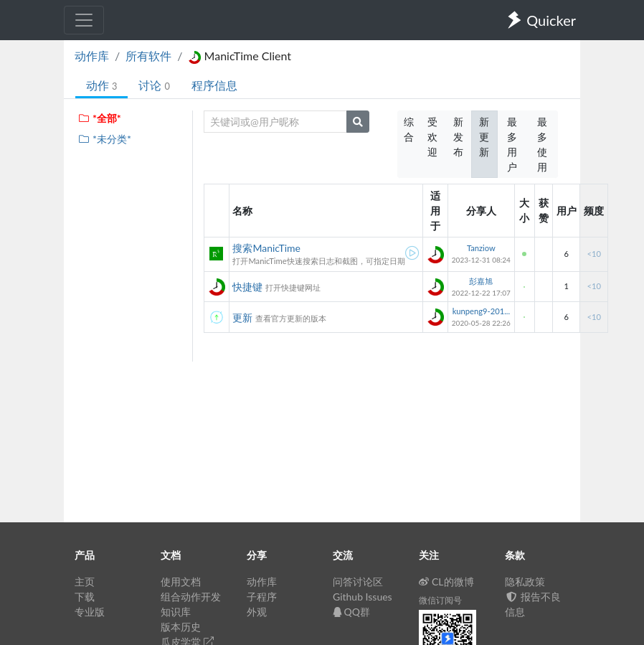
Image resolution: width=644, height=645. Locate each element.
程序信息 (214, 85)
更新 (242, 317)
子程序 (262, 597)
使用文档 (181, 582)
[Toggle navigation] (84, 20)
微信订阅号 (440, 600)
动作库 (92, 56)
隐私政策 (525, 582)
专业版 (90, 612)
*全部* (99, 118)
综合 (409, 129)
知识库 (176, 612)
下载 (85, 597)
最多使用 (542, 144)
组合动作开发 (191, 597)
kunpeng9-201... (481, 311)
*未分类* (104, 139)
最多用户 (512, 144)
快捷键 (247, 287)
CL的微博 (446, 582)
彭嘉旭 (481, 281)
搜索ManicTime (266, 248)
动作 (101, 85)
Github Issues (363, 597)
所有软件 (148, 56)
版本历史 (181, 627)
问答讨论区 (358, 582)
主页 (85, 582)
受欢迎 (432, 137)
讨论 (154, 85)
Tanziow (481, 248)
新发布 (458, 137)
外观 (257, 612)
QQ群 (351, 612)
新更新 (484, 137)
